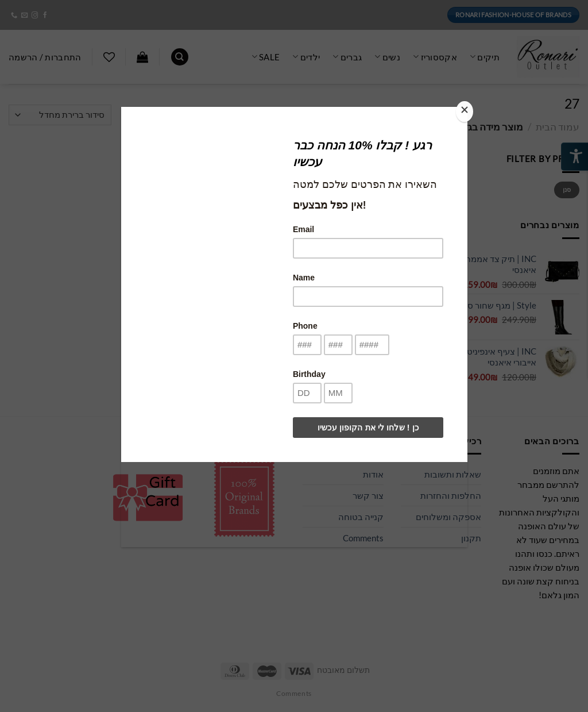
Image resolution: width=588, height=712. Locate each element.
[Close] (465, 111)
